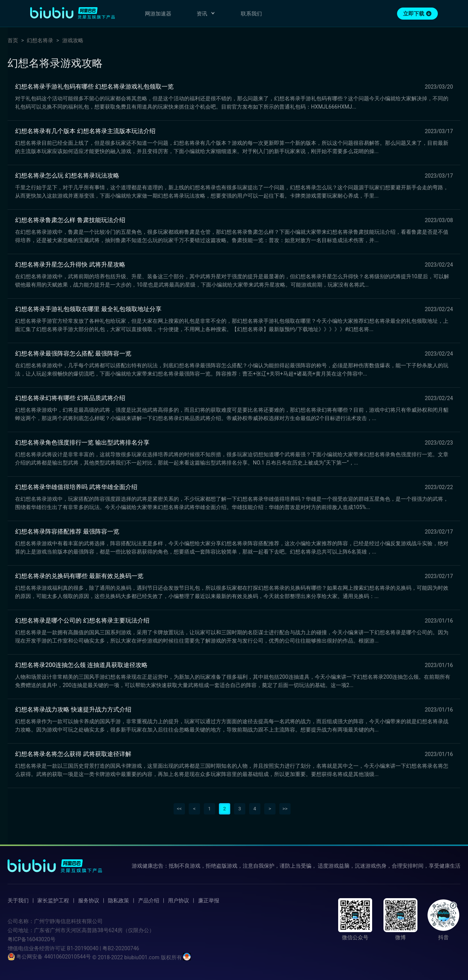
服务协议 (89, 900)
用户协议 (179, 900)
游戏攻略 (73, 40)
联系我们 (251, 14)
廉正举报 (209, 900)
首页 (13, 40)
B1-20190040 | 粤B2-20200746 (103, 948)
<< (179, 809)
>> (285, 809)
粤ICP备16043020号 (32, 939)
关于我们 (18, 900)
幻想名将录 (40, 40)
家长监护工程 (53, 900)
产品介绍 (149, 900)
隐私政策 (119, 900)
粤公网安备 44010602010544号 (49, 957)
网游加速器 (158, 14)
